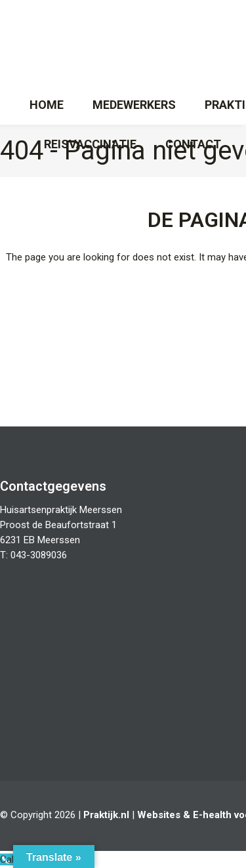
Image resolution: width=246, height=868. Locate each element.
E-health (212, 815)
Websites (159, 815)
